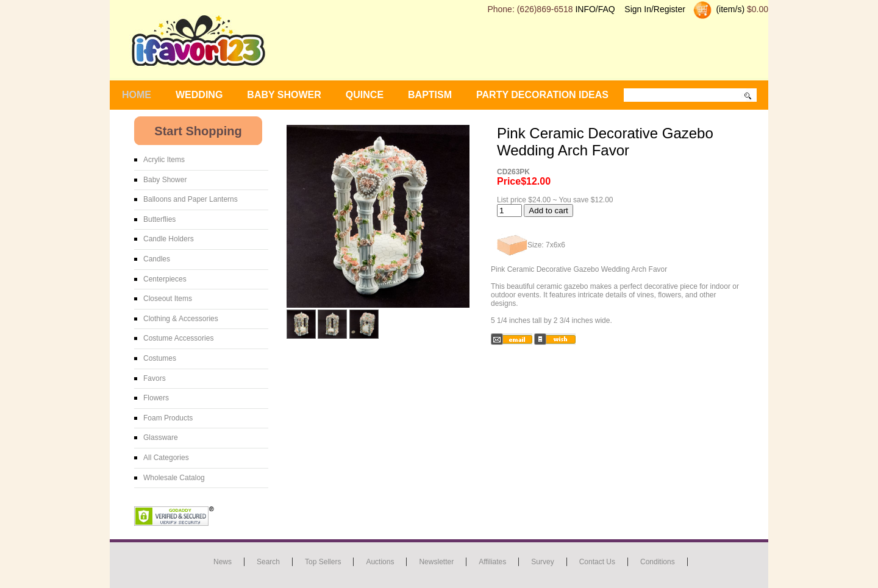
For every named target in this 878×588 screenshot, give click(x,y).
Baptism (430, 95)
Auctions (380, 562)
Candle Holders (169, 239)
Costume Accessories (178, 338)
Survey (542, 562)
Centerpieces (165, 279)
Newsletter (436, 562)
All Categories (166, 458)
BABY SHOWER (284, 95)
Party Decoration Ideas (542, 95)
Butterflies (159, 219)
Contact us (597, 562)
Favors (155, 378)
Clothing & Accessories (181, 319)
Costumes (160, 358)
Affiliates (492, 562)
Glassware (161, 437)
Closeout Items (168, 299)
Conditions (658, 562)
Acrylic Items (164, 160)
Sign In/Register (655, 9)
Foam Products (168, 418)
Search (268, 562)
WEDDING (199, 95)
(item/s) (730, 9)
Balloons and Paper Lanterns (191, 199)
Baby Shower (165, 180)
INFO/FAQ (595, 9)
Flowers (156, 398)
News (223, 562)
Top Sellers (323, 562)
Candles (157, 259)
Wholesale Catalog (174, 478)
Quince (365, 95)
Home (137, 95)
